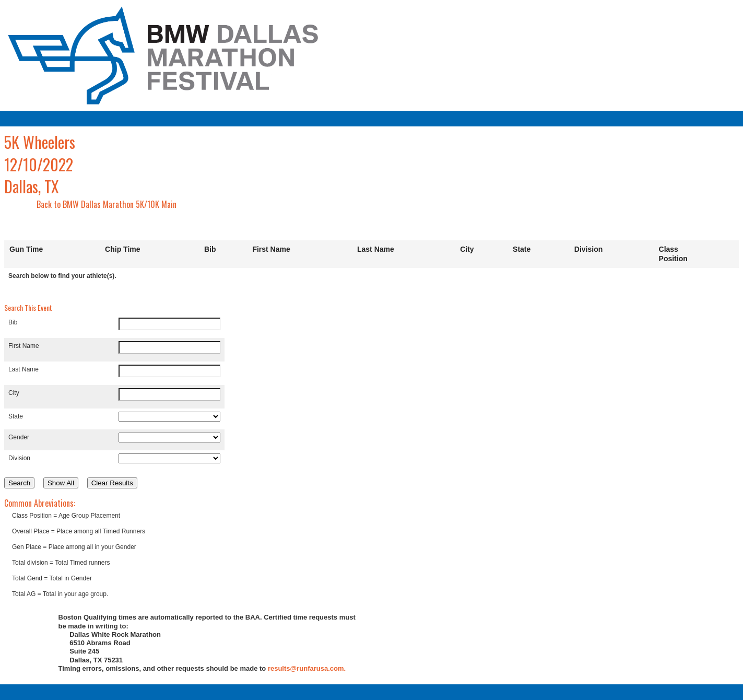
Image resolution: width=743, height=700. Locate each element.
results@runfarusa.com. (307, 668)
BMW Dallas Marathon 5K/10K (111, 204)
